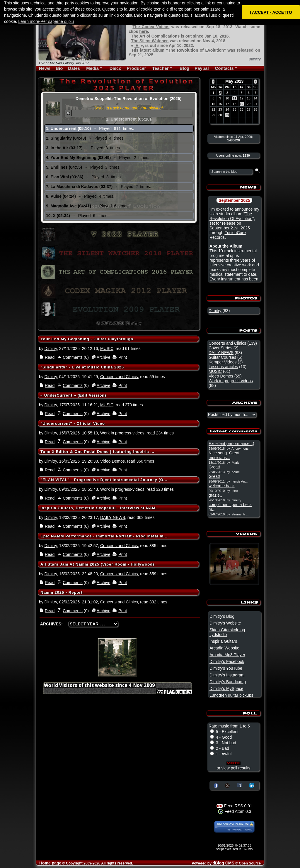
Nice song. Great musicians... (224, 455)
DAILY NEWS (113, 517)
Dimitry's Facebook (227, 661)
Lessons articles (223, 367)
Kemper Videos (223, 362)
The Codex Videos (151, 27)
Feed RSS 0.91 (234, 806)
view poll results (236, 768)
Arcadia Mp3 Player (227, 655)
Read (50, 357)
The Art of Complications (155, 36)
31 (227, 115)
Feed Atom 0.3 (235, 811)
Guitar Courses (222, 357)
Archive (104, 357)
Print (123, 357)
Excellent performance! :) (231, 444)
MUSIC (107, 348)
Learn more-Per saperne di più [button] (46, 21)
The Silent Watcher (149, 41)
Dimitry (51, 348)
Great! (214, 467)
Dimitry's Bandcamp (228, 682)
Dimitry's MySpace (226, 688)
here (144, 31)
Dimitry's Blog (222, 616)
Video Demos (112, 461)
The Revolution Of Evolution (231, 216)
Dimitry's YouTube (226, 668)
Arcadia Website (224, 648)
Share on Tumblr (240, 785)
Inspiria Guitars (223, 641)
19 (242, 104)
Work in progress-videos (122, 433)
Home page (50, 863)
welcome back (222, 486)
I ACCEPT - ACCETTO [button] (271, 12)
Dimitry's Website (225, 623)
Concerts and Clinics (119, 377)
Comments (73, 357)
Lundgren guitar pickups (231, 695)
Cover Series (220, 348)
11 (234, 98)
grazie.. (215, 495)
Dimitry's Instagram (227, 675)
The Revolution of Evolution (196, 50)
